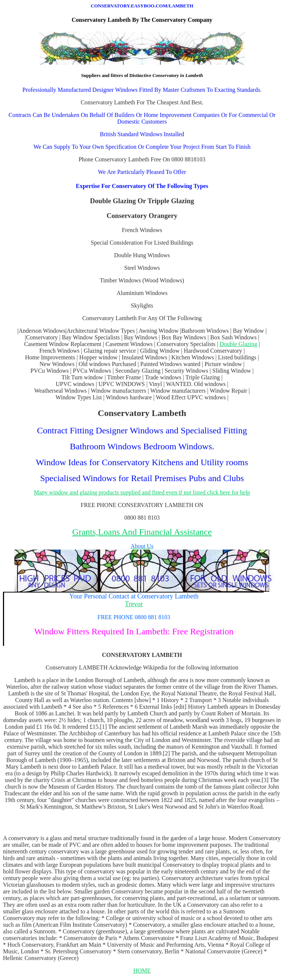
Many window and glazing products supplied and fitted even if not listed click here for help (142, 492)
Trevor (134, 604)
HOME (142, 971)
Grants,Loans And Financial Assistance (142, 532)
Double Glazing (239, 344)
